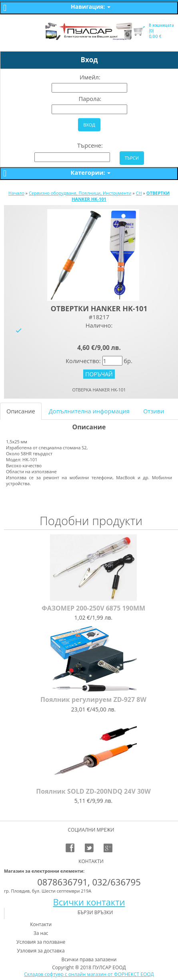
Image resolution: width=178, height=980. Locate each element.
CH (139, 193)
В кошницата (161, 25)
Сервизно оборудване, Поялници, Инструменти (80, 193)
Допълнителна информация (89, 411)
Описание (21, 411)
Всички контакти (89, 902)
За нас (41, 933)
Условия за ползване (41, 942)
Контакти (41, 924)
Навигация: (91, 7)
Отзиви (154, 411)
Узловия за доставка (41, 951)
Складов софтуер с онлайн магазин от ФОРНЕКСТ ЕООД (89, 974)
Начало (16, 193)
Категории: (91, 172)
